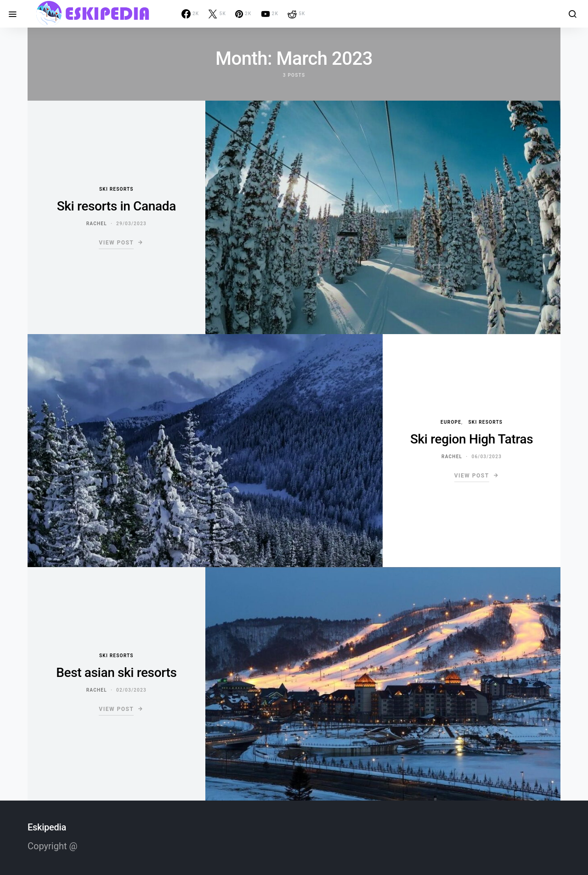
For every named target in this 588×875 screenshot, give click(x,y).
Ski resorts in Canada (116, 206)
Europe (451, 422)
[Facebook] (190, 14)
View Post (116, 243)
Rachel (97, 224)
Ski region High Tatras (472, 439)
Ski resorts (116, 189)
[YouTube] (270, 14)
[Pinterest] (243, 14)
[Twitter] (217, 14)
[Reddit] (297, 14)
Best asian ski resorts (116, 673)
